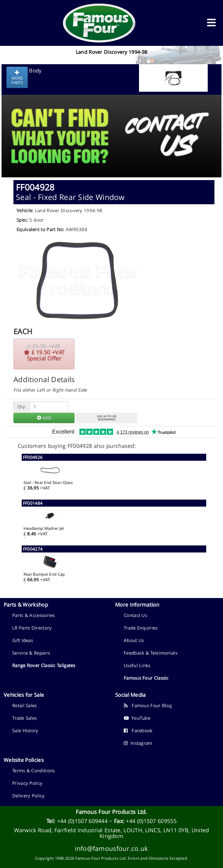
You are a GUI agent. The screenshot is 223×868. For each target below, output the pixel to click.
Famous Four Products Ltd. (112, 812)
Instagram (138, 743)
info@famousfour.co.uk (111, 848)
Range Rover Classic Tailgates (44, 665)
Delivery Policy (29, 796)
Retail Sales (25, 705)
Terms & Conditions (33, 770)
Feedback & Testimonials (151, 653)
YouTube (137, 718)
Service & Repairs (31, 653)
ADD (44, 418)
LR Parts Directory (32, 628)
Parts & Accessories (34, 615)
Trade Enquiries (141, 628)
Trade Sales (24, 718)
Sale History (25, 730)
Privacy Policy (27, 783)
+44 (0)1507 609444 (82, 821)
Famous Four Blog (148, 705)
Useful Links (137, 665)
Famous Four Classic (146, 678)
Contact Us (135, 615)
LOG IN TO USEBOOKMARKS (107, 418)
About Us (134, 640)
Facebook (138, 730)
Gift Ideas (23, 640)
